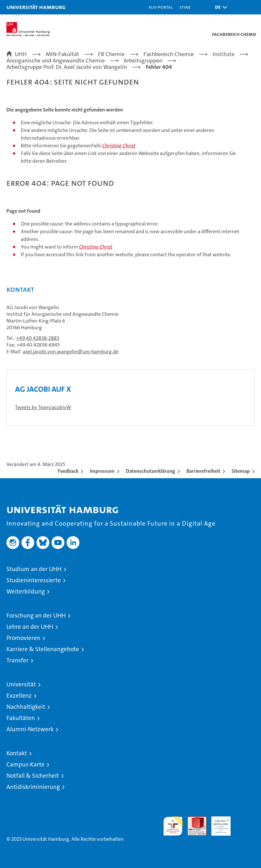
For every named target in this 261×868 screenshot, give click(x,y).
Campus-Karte (25, 764)
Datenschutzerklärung (151, 471)
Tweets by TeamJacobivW (43, 407)
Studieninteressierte (34, 580)
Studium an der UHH (34, 569)
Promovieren (23, 638)
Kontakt (17, 753)
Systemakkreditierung (245, 820)
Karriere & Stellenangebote (43, 649)
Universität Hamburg (36, 7)
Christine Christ (119, 146)
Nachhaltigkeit (26, 707)
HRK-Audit (217, 823)
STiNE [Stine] (185, 7)
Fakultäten (21, 718)
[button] (219, 7)
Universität (21, 684)
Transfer (17, 660)
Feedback (68, 471)
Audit (193, 820)
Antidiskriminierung (33, 787)
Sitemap (241, 471)
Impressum (102, 471)
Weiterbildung (26, 591)
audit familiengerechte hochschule (173, 826)
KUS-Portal (161, 7)
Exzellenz (19, 696)
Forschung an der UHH (36, 615)
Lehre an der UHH (30, 627)
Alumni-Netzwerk (30, 729)
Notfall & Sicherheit (33, 776)
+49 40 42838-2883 (38, 338)
